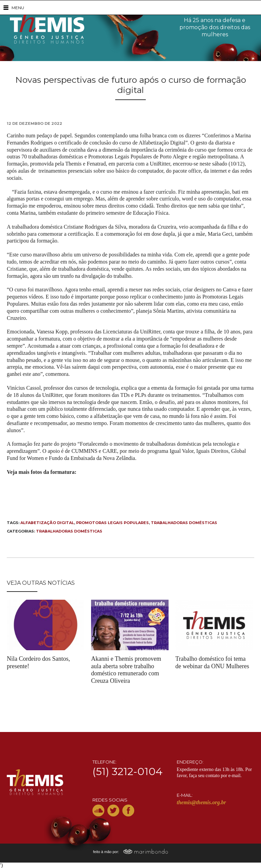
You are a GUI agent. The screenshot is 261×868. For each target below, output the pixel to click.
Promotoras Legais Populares (112, 523)
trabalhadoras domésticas (184, 523)
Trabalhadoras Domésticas (69, 531)
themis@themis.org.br (201, 802)
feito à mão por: (131, 852)
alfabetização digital (47, 523)
